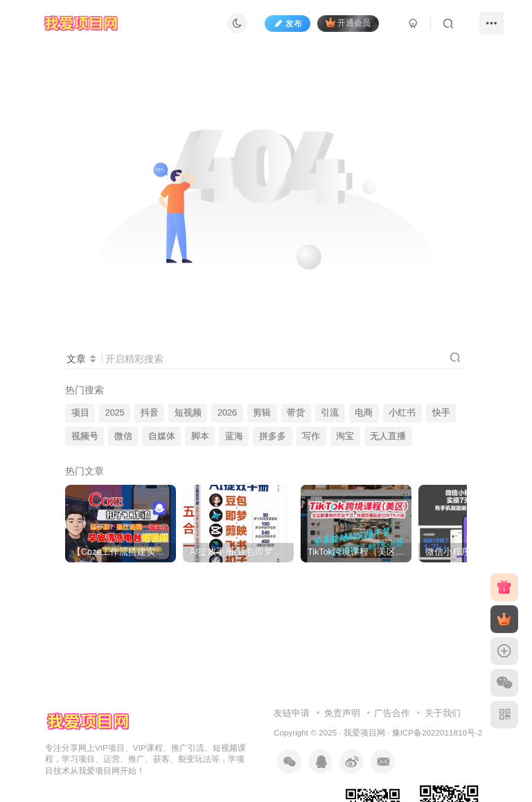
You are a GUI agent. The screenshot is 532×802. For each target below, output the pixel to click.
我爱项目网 (364, 732)
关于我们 (443, 713)
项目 (80, 413)
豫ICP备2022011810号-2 (437, 732)
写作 (311, 436)
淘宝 (345, 436)
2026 (227, 413)
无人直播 (388, 436)
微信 (123, 436)
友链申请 (292, 713)
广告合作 (392, 713)
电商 (364, 413)
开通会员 (348, 23)
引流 (330, 413)
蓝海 (234, 436)
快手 (441, 413)
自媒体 (162, 436)
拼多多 (273, 436)
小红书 (402, 413)
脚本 (200, 436)
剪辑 (262, 413)
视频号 (85, 436)
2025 (115, 413)
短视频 (188, 413)
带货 (296, 413)
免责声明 (342, 713)
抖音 (150, 413)
